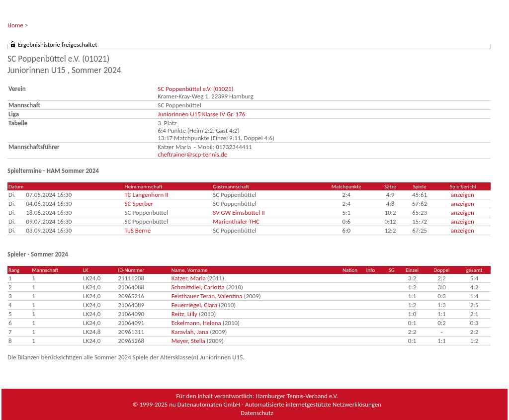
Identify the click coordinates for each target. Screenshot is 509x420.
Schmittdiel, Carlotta (198, 287)
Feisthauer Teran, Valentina (207, 296)
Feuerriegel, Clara (194, 305)
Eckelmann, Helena (196, 323)
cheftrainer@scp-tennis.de (192, 154)
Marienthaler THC (236, 221)
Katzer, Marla (189, 278)
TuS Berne (138, 230)
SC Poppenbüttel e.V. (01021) (195, 89)
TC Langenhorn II (147, 195)
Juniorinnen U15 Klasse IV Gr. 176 (201, 114)
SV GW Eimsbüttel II (239, 212)
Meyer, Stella (188, 341)
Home (15, 25)
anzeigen (463, 195)
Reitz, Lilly (184, 314)
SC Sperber (139, 204)
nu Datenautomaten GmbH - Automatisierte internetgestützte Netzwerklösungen (275, 404)
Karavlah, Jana (190, 332)
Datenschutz (257, 413)
